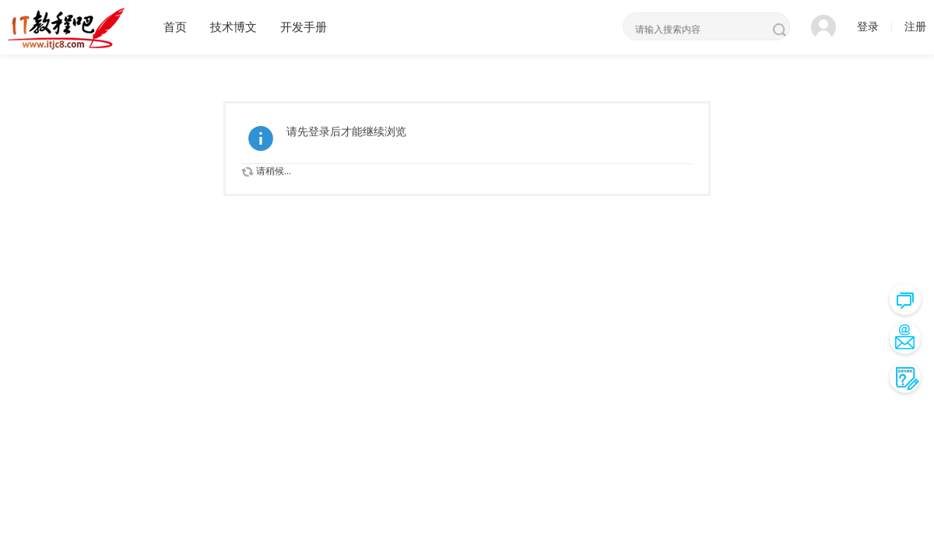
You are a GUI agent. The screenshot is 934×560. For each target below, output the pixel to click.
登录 (868, 27)
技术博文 (233, 27)
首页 (175, 27)
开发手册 (304, 27)
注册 (915, 27)
